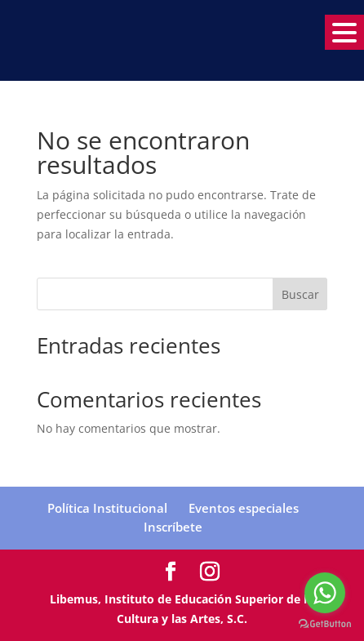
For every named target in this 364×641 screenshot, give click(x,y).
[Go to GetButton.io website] (325, 624)
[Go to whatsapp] (325, 593)
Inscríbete (173, 527)
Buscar (300, 294)
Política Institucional (107, 508)
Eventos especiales (244, 508)
